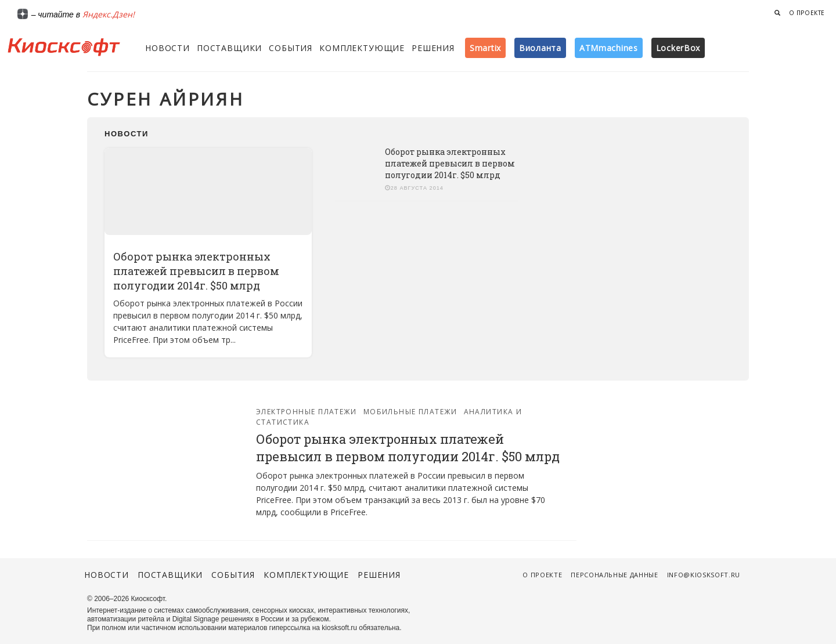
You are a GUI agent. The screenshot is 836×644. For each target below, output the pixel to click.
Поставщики (229, 48)
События (291, 48)
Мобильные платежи (410, 412)
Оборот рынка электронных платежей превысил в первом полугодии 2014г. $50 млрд (196, 271)
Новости (167, 48)
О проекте (807, 13)
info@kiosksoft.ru (704, 575)
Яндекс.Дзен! (109, 14)
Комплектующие (362, 48)
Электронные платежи (306, 412)
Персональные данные (615, 575)
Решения (433, 48)
